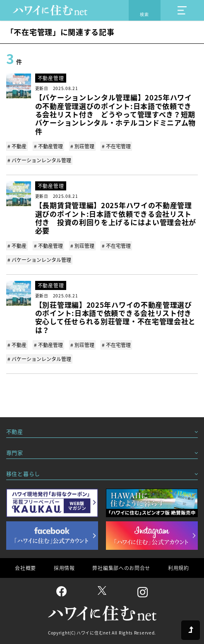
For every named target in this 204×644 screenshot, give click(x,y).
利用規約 (179, 568)
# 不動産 (17, 146)
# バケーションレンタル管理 (39, 160)
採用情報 (64, 568)
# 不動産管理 (48, 146)
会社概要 (25, 568)
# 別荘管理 (82, 146)
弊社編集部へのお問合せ (121, 568)
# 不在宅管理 (116, 146)
